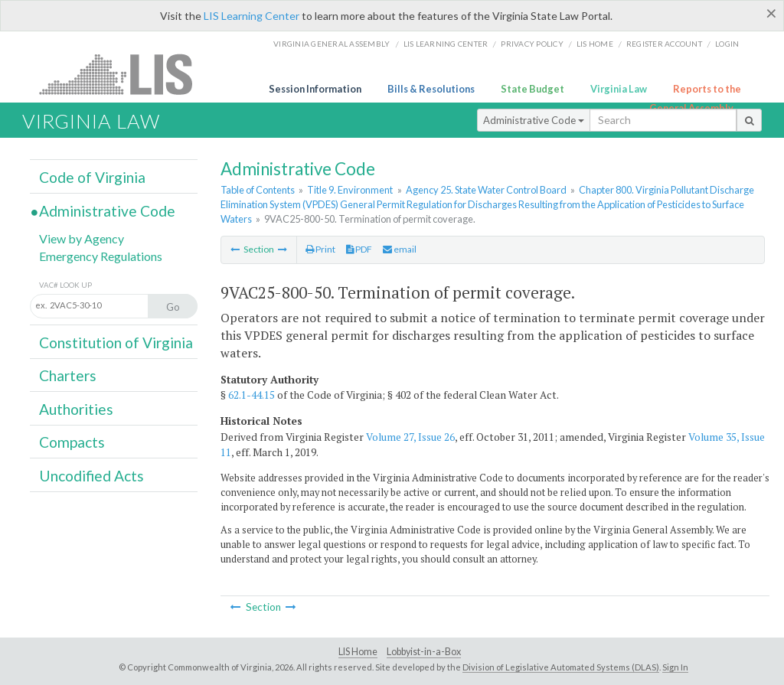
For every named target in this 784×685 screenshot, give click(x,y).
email (400, 249)
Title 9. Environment (350, 190)
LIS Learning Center (252, 16)
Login (727, 44)
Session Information (315, 89)
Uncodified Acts (91, 476)
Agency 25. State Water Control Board (486, 190)
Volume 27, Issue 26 (410, 437)
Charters (68, 375)
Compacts (72, 442)
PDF (359, 249)
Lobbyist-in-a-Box (424, 652)
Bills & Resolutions (431, 89)
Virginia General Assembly (332, 44)
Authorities (76, 409)
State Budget (532, 89)
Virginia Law (619, 89)
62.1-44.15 (252, 395)
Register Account (664, 44)
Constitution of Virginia (116, 342)
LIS (124, 74)
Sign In (675, 667)
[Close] (771, 13)
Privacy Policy (532, 44)
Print (320, 249)
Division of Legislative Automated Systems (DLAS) (561, 667)
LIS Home (358, 652)
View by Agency (82, 238)
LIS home (595, 44)
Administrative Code (534, 120)
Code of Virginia (92, 177)
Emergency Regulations (101, 256)
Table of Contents (258, 190)
